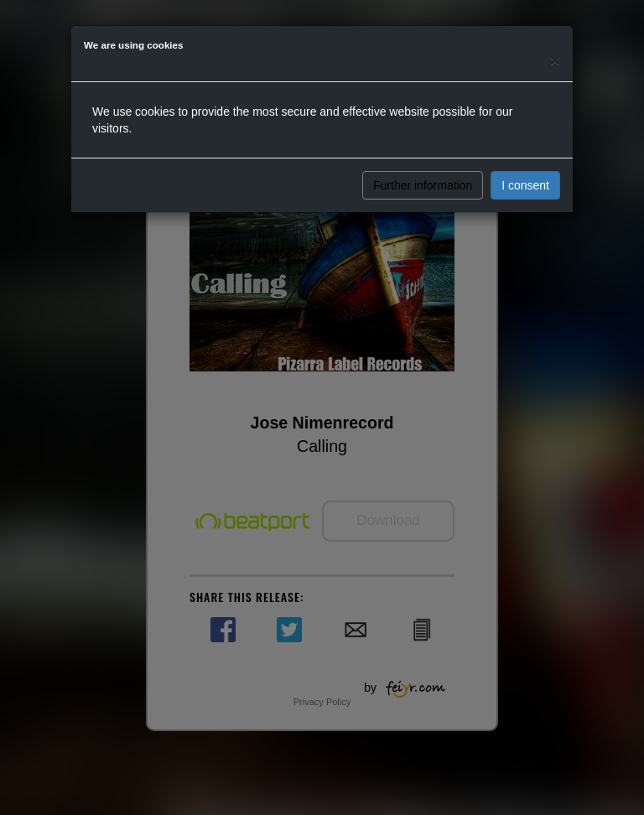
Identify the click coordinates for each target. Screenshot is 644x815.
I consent (525, 185)
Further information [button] (423, 185)
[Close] (555, 60)
